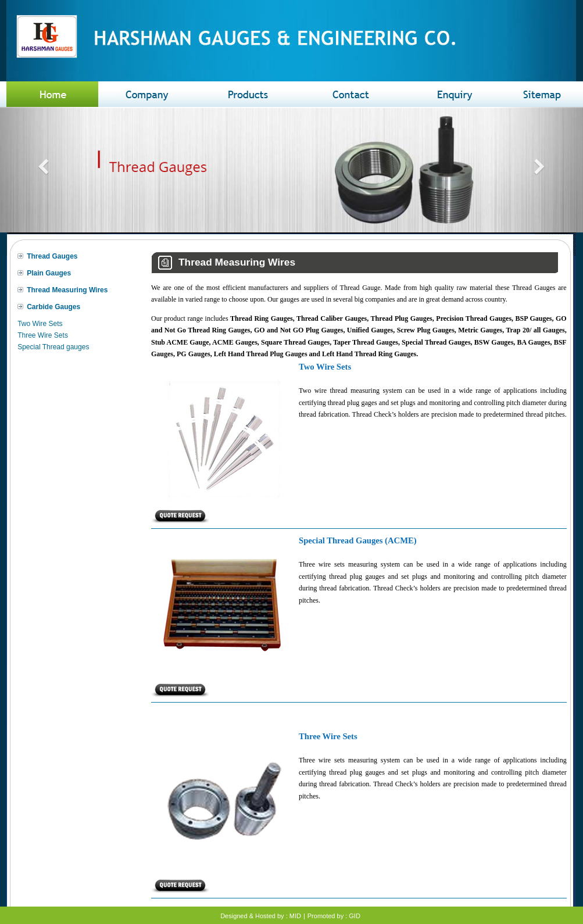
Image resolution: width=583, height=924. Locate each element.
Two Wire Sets (40, 324)
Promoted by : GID (334, 916)
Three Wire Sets (43, 335)
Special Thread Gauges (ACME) (358, 540)
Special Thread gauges (53, 347)
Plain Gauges (49, 273)
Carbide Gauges (53, 307)
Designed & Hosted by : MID (261, 916)
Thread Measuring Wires (67, 290)
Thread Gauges (52, 256)
